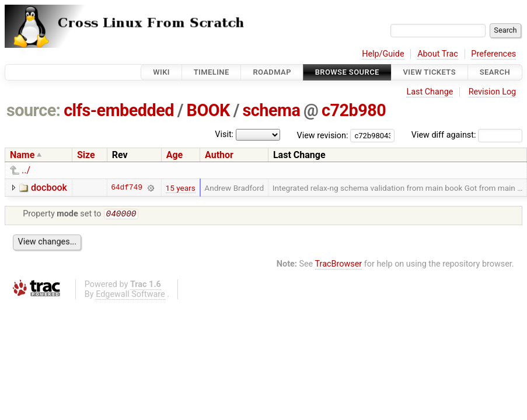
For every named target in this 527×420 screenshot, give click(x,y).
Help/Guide (383, 54)
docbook (49, 188)
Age (175, 155)
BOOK (208, 110)
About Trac (438, 54)
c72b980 (354, 110)
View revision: (323, 135)
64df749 (127, 188)
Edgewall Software (130, 295)
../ (26, 170)
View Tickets (430, 72)
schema (272, 110)
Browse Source (347, 72)
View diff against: (467, 135)
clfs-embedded (119, 110)
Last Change (430, 92)
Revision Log (493, 92)
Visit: (224, 134)
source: (34, 110)
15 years (181, 188)
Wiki (161, 72)
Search (495, 72)
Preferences (493, 54)
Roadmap (272, 72)
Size (86, 155)
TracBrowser (339, 265)
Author (219, 155)
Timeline (212, 72)
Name (22, 155)
